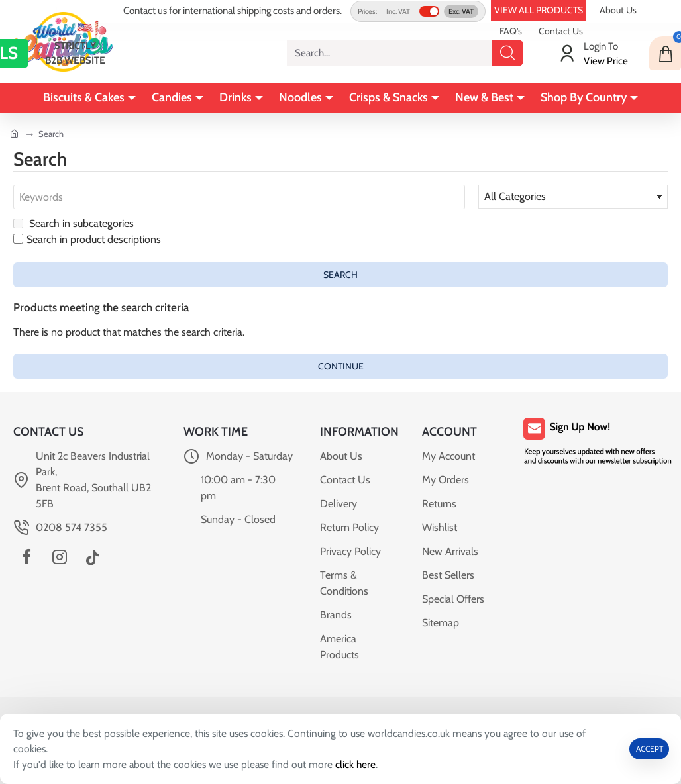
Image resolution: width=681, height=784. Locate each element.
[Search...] (507, 53)
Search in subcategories (74, 224)
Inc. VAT (398, 11)
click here (361, 764)
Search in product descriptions (87, 240)
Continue (341, 366)
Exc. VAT (461, 11)
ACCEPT (650, 748)
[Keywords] (239, 197)
